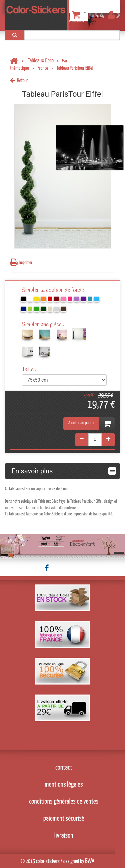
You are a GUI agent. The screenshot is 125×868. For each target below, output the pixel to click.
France (43, 68)
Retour (19, 81)
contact (64, 768)
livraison (64, 836)
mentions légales (64, 785)
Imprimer (21, 262)
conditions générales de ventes (64, 802)
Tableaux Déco (41, 61)
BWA (90, 861)
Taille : (30, 370)
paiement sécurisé (64, 819)
